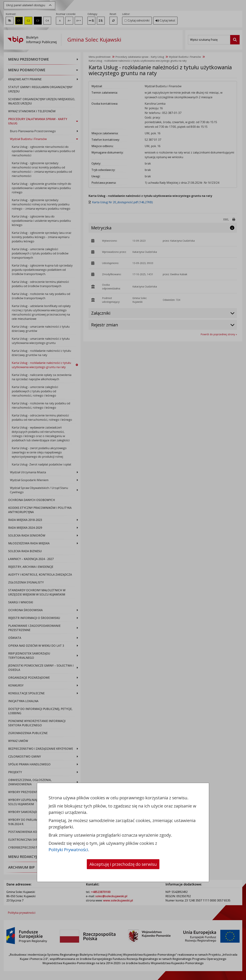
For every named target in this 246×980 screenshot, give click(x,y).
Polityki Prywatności (68, 850)
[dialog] (123, 490)
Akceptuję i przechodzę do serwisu (123, 864)
